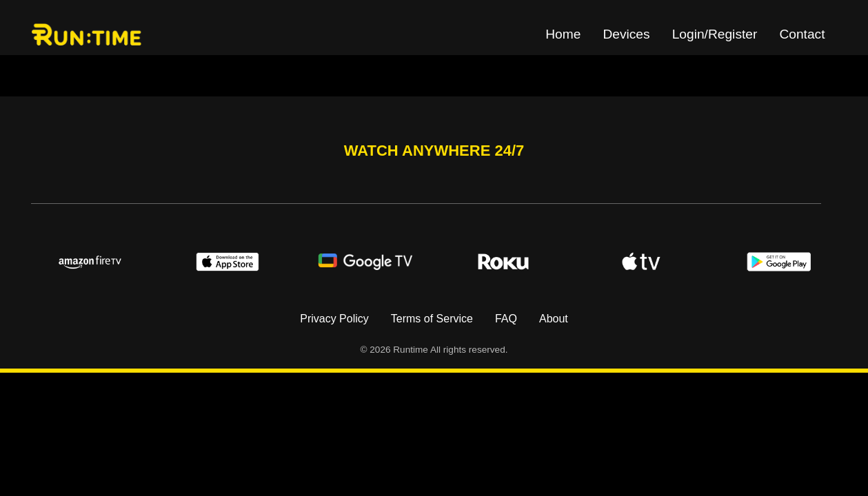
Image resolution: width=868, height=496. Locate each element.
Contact (802, 34)
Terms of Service (432, 319)
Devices (626, 34)
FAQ (506, 319)
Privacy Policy (334, 319)
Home (563, 34)
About (554, 319)
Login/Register (715, 34)
